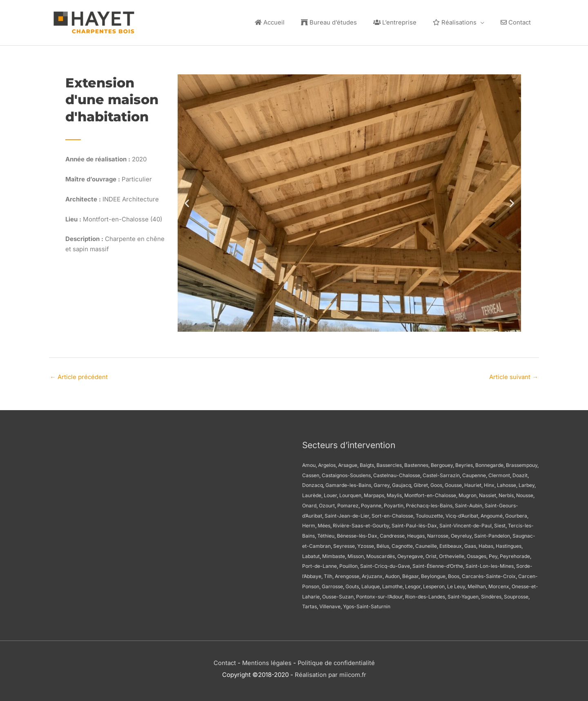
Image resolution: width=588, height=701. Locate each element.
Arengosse (347, 575)
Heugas (416, 534)
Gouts (352, 585)
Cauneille (426, 544)
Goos (436, 483)
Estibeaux (451, 544)
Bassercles (389, 463)
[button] (187, 201)
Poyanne (371, 504)
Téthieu (326, 534)
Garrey (382, 483)
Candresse (392, 534)
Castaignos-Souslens (346, 474)
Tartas (310, 605)
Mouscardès (381, 555)
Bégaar (410, 575)
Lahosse (507, 483)
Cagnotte (402, 544)
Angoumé (492, 514)
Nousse (525, 494)
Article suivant (513, 375)
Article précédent (79, 375)
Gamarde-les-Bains (348, 483)
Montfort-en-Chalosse (430, 494)
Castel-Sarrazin (441, 474)
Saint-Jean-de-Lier (347, 514)
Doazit (520, 474)
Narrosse (438, 534)
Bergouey (442, 463)
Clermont (499, 474)
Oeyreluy (461, 534)
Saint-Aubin (469, 504)
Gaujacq (402, 483)
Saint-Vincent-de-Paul (465, 524)
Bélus (383, 544)
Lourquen (350, 494)
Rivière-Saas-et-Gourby (361, 524)
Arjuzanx (372, 575)
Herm (309, 524)
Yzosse (366, 544)
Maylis (394, 494)
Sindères (491, 595)
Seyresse (344, 544)
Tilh (328, 575)
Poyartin (394, 504)
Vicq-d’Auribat (462, 514)
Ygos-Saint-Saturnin (367, 605)
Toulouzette (429, 514)
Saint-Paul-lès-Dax (414, 524)
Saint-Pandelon (492, 534)
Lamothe (392, 585)
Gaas (470, 544)
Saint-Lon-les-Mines (490, 564)
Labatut (311, 555)
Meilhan (477, 585)
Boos (454, 575)
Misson (356, 555)
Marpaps (374, 494)
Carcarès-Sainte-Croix (489, 575)
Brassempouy (522, 463)
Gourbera (516, 514)
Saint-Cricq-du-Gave (385, 564)
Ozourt (327, 504)
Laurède (312, 494)
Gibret (421, 483)
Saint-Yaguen (463, 595)
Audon (392, 575)
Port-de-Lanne (320, 564)
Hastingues (509, 544)
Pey (493, 555)
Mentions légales (266, 661)
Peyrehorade (515, 555)
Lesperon (434, 585)
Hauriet (473, 483)
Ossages (477, 555)
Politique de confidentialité (336, 661)
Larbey (527, 483)
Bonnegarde (489, 463)
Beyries (464, 463)
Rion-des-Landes (425, 595)
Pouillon (349, 564)
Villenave (330, 605)
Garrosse (332, 585)
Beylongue (433, 575)
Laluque (371, 585)
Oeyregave (410, 555)
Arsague (348, 463)
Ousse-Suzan (338, 595)
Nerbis (506, 494)
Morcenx (499, 585)
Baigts (367, 463)
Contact (224, 661)
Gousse (453, 483)
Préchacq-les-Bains (429, 504)
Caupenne (474, 474)
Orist (431, 555)
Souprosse (516, 595)
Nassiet (488, 494)
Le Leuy (456, 585)
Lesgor (413, 585)
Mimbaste (334, 555)
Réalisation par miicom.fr (331, 673)
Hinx (489, 483)
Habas (486, 544)
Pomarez (348, 504)
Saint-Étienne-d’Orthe (438, 564)
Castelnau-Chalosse (397, 474)
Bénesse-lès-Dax (357, 534)
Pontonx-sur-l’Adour (379, 595)
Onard (309, 504)
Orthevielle (452, 555)
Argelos (327, 463)
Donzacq (313, 483)
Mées (324, 524)
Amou (309, 463)
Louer (330, 494)
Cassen (311, 474)
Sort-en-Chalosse (392, 514)
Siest (500, 524)
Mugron (468, 494)
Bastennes (416, 463)
